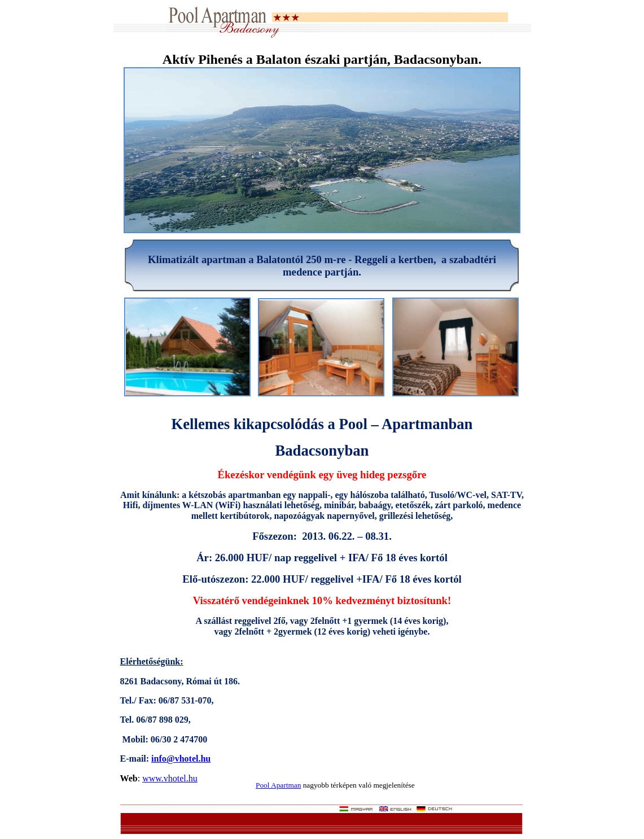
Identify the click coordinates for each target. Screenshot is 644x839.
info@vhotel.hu (181, 759)
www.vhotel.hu (170, 778)
